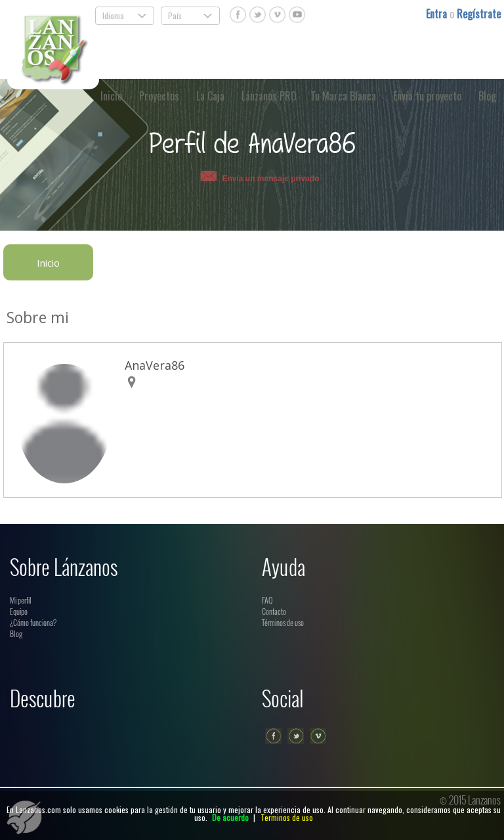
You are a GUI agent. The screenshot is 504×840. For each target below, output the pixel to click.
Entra (438, 14)
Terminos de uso (287, 817)
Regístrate (479, 14)
